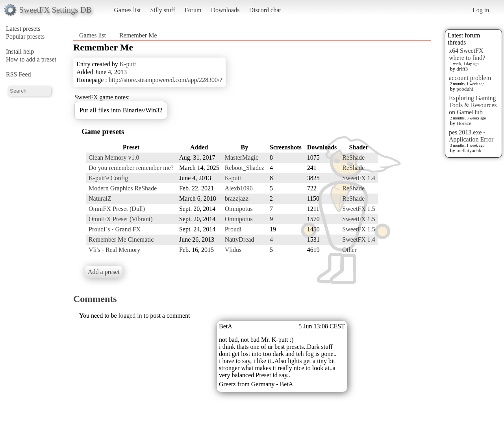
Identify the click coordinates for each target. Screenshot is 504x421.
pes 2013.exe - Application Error (471, 136)
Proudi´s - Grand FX (115, 229)
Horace (464, 123)
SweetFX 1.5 (359, 209)
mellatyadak (469, 150)
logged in (130, 316)
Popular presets (25, 36)
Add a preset (104, 272)
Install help (20, 51)
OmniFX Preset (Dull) (117, 209)
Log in (481, 10)
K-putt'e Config (108, 178)
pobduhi (465, 89)
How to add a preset (31, 59)
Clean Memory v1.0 (114, 157)
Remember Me (138, 35)
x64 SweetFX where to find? (467, 54)
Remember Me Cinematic (121, 239)
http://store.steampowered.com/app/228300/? (166, 80)
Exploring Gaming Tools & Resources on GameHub (473, 105)
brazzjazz (237, 198)
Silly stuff (163, 10)
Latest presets (23, 29)
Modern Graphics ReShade (123, 188)
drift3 (462, 69)
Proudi (233, 229)
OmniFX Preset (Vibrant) (121, 219)
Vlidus (233, 250)
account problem (470, 78)
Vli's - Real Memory (114, 250)
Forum (193, 10)
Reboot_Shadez (245, 168)
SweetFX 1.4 (359, 178)
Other (349, 250)
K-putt (128, 64)
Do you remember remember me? (131, 168)
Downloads (225, 10)
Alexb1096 (239, 188)
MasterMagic (242, 157)
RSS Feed (19, 74)
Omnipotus (239, 209)
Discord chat (265, 10)
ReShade (353, 157)
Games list (128, 10)
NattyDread (240, 239)
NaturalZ (100, 198)
